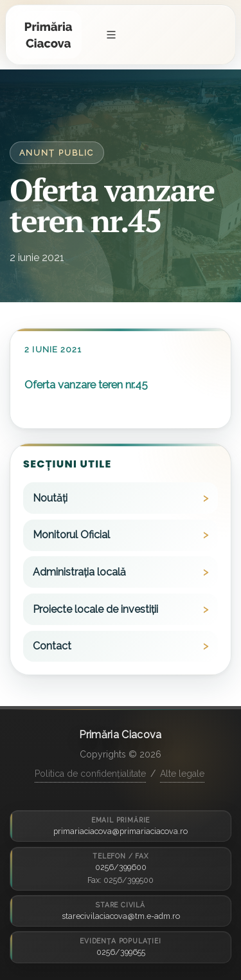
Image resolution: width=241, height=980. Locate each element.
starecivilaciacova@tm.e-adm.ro (121, 916)
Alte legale (182, 774)
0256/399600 (121, 867)
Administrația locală (79, 572)
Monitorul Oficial (71, 535)
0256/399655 (121, 952)
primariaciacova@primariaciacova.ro (121, 831)
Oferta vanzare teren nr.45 (86, 385)
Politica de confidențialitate (90, 774)
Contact (52, 646)
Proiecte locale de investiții (95, 609)
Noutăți (50, 498)
